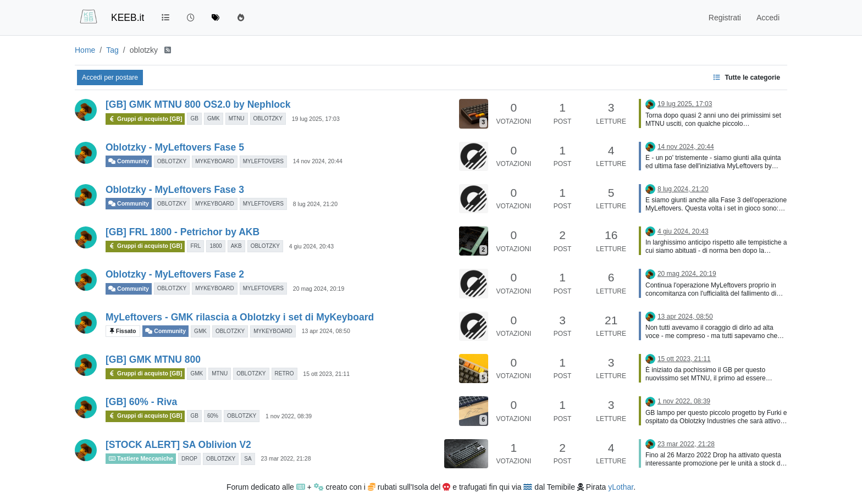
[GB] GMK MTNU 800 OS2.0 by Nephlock (198, 104)
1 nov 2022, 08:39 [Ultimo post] (684, 401)
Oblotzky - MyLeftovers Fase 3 (175, 190)
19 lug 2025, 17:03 (316, 119)
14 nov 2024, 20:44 (318, 161)
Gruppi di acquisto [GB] (145, 119)
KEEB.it (128, 18)
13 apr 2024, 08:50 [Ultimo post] (685, 317)
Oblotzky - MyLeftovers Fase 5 (175, 147)
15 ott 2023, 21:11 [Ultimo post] (684, 359)
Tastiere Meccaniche (141, 458)
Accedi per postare (110, 77)
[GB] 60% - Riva (141, 402)
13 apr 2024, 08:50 (326, 331)
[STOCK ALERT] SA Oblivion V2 (178, 445)
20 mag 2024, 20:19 (319, 289)
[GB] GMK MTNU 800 (153, 359)
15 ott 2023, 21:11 (326, 374)
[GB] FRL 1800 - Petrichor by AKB (183, 232)
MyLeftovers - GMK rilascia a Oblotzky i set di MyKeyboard (240, 317)
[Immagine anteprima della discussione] (474, 113)
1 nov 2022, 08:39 (289, 416)
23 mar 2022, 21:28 (286, 458)
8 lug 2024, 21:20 (315, 204)
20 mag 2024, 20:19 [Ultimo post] (687, 274)
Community (129, 161)
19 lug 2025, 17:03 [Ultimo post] (685, 104)
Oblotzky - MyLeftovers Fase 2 (175, 274)
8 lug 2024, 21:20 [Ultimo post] (683, 189)
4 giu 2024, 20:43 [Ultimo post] (683, 231)
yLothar (621, 487)
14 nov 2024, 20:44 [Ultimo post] (686, 147)
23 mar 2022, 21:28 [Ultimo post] (686, 444)
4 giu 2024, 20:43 (311, 246)
